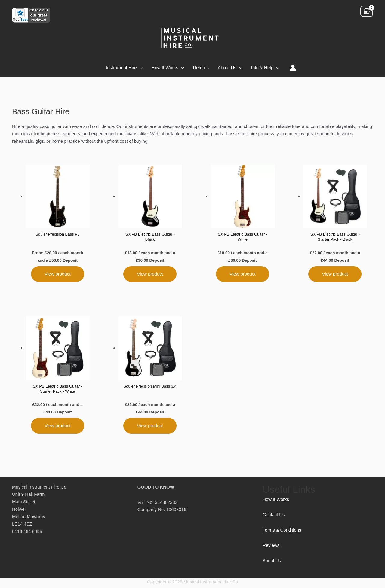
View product (57, 274)
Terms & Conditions (282, 532)
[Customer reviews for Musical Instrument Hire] (31, 15)
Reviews (271, 547)
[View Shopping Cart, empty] (367, 11)
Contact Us (274, 517)
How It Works (276, 501)
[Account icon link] (293, 68)
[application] (140, 68)
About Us (272, 563)
